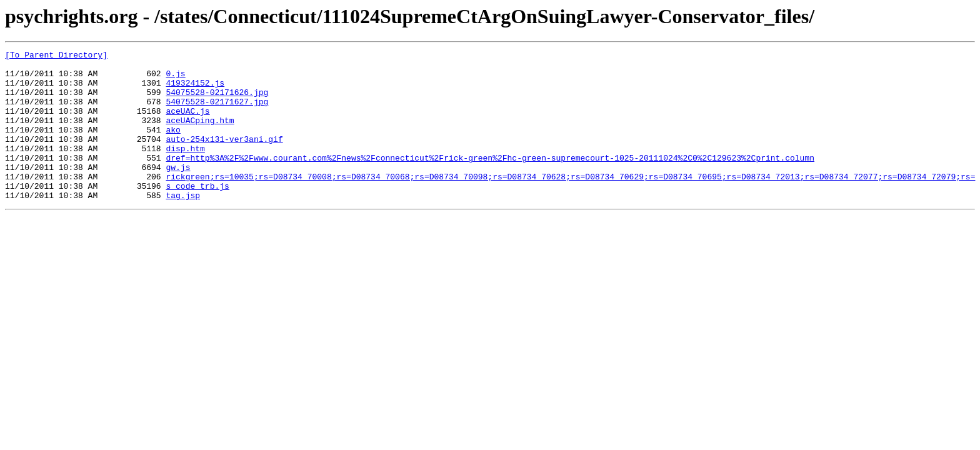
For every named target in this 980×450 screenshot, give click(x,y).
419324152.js (195, 90)
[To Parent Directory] (56, 56)
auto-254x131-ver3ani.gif (224, 157)
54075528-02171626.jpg (217, 101)
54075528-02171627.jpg (217, 112)
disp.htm (185, 169)
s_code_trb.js (197, 214)
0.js (175, 79)
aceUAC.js (187, 124)
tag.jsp (183, 225)
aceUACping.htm (200, 135)
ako (173, 146)
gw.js (178, 191)
